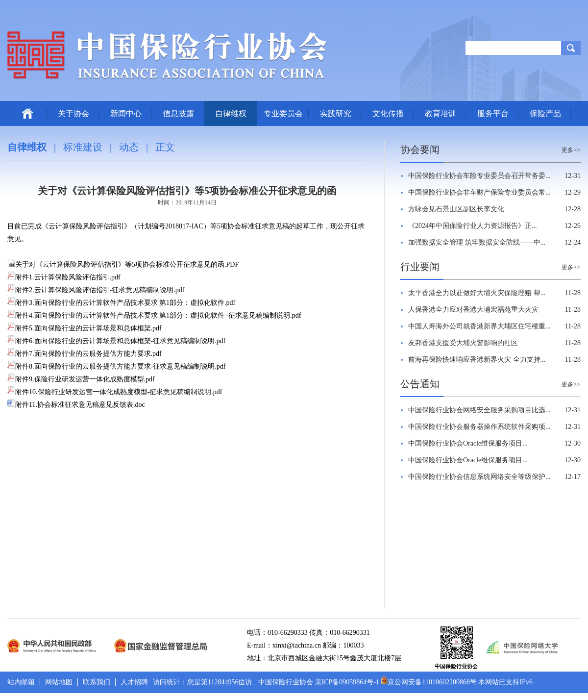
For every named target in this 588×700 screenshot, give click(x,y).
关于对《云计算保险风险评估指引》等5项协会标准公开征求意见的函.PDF (123, 264)
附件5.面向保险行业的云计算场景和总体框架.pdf (85, 328)
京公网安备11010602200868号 (429, 682)
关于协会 (73, 113)
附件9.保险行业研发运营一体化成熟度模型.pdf (81, 379)
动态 (129, 147)
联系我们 (97, 682)
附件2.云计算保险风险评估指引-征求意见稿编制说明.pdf (96, 290)
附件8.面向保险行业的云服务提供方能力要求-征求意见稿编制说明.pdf (116, 366)
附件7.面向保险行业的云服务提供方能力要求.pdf (85, 354)
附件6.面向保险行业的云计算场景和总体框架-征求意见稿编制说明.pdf (116, 341)
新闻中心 (126, 113)
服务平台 (493, 113)
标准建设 (83, 147)
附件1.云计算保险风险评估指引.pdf (64, 277)
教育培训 (441, 113)
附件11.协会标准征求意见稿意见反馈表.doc (76, 405)
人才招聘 (134, 682)
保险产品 (545, 113)
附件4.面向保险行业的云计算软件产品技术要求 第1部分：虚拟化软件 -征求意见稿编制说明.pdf (154, 315)
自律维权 (231, 113)
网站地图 (59, 682)
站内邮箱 (21, 682)
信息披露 (178, 113)
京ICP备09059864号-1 (347, 682)
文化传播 (388, 113)
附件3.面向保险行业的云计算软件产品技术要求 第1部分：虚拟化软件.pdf (121, 303)
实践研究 (336, 113)
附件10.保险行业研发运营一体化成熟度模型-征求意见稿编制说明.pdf (115, 392)
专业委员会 (283, 113)
